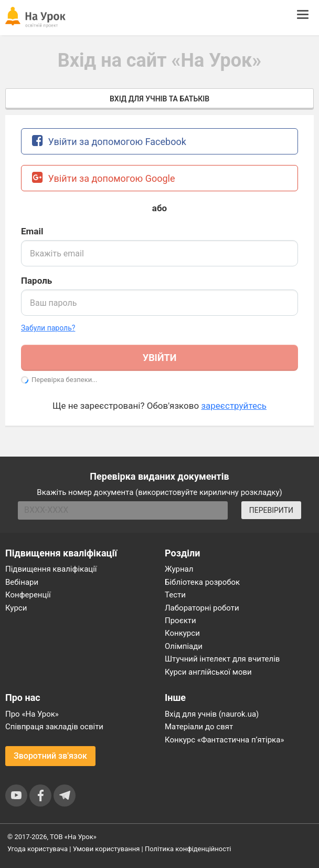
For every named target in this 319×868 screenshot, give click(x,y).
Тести (175, 595)
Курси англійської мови (208, 672)
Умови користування (107, 849)
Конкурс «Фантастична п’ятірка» (224, 740)
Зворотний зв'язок (50, 756)
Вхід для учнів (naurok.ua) (212, 714)
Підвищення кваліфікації (51, 569)
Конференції (28, 595)
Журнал (179, 569)
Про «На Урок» (32, 714)
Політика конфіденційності (188, 849)
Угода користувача (38, 849)
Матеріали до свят (199, 727)
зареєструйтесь (234, 406)
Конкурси (182, 633)
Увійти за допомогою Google (104, 177)
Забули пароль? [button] (48, 328)
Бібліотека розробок (202, 582)
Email (32, 231)
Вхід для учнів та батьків (159, 99)
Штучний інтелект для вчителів (222, 659)
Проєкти (180, 621)
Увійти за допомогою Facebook (109, 141)
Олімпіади (184, 646)
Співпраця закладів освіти (54, 727)
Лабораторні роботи (202, 608)
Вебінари (22, 582)
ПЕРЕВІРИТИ (271, 510)
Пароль (36, 281)
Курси (16, 608)
